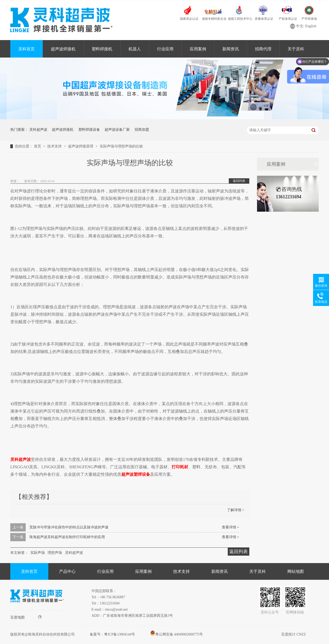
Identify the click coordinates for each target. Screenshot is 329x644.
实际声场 (38, 553)
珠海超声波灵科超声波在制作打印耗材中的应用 (67, 537)
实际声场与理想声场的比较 (121, 146)
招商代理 (263, 49)
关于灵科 (258, 571)
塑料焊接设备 (89, 130)
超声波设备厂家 (117, 130)
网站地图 (296, 571)
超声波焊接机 (63, 49)
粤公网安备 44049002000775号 (177, 634)
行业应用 (165, 49)
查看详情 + (230, 527)
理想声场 (55, 553)
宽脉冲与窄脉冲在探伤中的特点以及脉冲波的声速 (69, 527)
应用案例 (198, 49)
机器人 (135, 49)
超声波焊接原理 (81, 146)
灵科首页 (26, 49)
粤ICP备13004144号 (120, 634)
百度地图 (26, 617)
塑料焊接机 (102, 49)
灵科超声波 (38, 130)
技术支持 (55, 146)
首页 (38, 146)
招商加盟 (142, 130)
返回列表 (239, 181)
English (311, 26)
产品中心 (67, 571)
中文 (300, 26)
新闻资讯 (231, 49)
